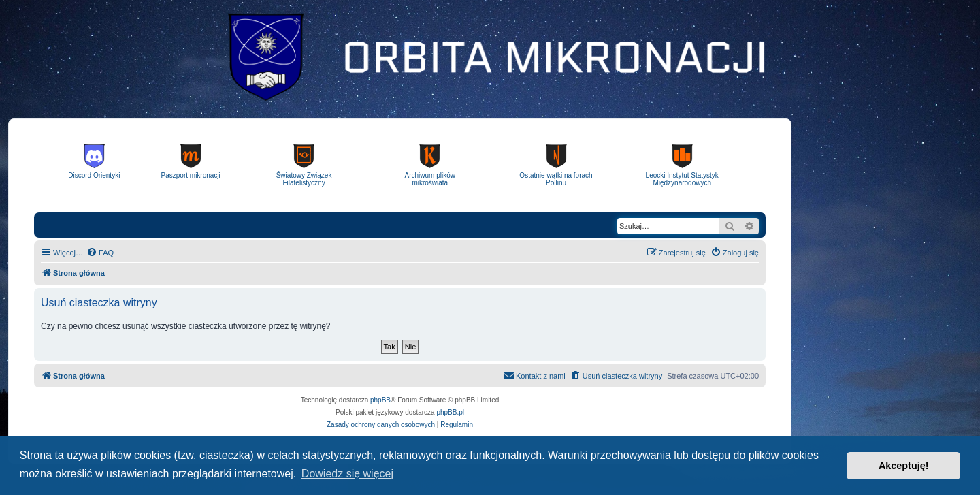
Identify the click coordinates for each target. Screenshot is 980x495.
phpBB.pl (450, 412)
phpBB (380, 400)
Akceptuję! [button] (904, 466)
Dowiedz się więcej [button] (347, 474)
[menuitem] (100, 253)
